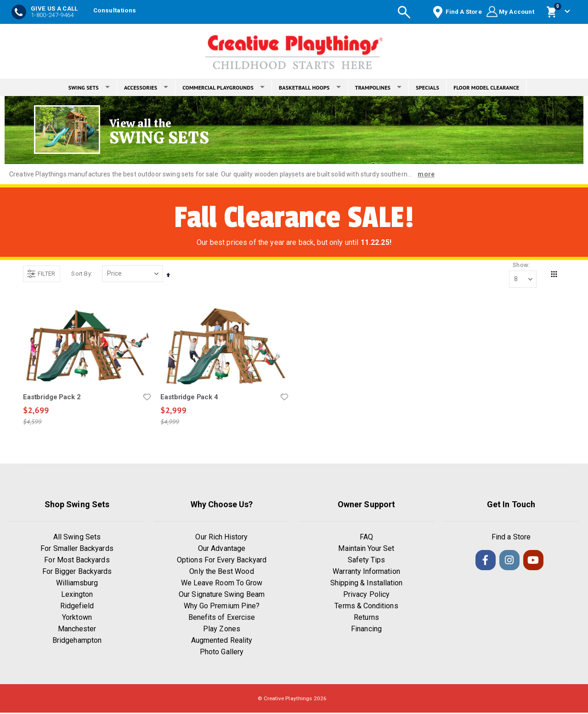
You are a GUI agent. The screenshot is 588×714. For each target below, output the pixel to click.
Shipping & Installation (367, 584)
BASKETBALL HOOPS (310, 88)
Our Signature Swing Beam (222, 596)
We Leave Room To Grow (222, 584)
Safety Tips (367, 561)
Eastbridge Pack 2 (52, 398)
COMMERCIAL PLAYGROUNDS (223, 88)
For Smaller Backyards (77, 550)
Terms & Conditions (366, 607)
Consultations (115, 10)
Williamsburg (77, 584)
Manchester (77, 630)
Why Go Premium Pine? (222, 607)
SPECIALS (427, 88)
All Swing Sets (77, 538)
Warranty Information (366, 573)
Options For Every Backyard (222, 561)
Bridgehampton (77, 642)
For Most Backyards (77, 561)
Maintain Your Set (366, 550)
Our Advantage (222, 550)
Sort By (81, 274)
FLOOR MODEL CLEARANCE (486, 88)
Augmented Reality (222, 642)
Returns (366, 619)
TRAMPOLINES (379, 88)
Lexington (77, 596)
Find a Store (511, 538)
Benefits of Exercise (222, 619)
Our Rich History (221, 538)
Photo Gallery (222, 653)
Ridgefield (77, 607)
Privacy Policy (366, 596)
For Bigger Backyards (77, 573)
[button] (147, 398)
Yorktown (77, 619)
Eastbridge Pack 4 (189, 398)
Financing (366, 630)
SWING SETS (89, 88)
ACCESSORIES (146, 88)
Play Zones (222, 630)
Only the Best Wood (221, 573)
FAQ (366, 538)
